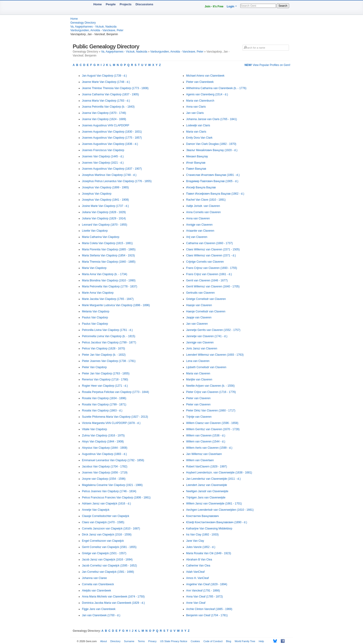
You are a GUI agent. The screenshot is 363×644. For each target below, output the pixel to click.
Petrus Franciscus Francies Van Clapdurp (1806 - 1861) (116, 498)
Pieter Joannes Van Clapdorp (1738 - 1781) (109, 361)
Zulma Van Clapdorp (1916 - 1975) (103, 436)
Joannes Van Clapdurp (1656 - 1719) (105, 473)
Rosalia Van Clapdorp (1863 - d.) (102, 411)
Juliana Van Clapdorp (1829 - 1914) (104, 218)
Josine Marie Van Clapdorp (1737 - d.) (105, 206)
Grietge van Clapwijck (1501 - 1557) (104, 553)
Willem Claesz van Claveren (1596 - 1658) (212, 423)
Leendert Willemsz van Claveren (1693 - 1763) (215, 355)
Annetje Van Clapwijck (96, 510)
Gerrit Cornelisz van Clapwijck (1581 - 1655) (109, 547)
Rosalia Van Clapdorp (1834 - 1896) (104, 398)
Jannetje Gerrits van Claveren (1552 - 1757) (213, 330)
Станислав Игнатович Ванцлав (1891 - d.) (213, 175)
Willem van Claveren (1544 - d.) (206, 442)
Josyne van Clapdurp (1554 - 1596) (104, 479)
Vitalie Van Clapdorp (94, 429)
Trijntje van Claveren (199, 417)
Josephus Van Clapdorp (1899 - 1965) (105, 187)
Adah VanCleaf (195, 572)
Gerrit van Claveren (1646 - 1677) (207, 280)
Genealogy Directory (83, 23)
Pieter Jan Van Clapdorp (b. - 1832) (104, 355)
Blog (228, 641)
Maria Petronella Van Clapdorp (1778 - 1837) (110, 286)
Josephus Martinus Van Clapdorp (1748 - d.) (109, 175)
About (104, 641)
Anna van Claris (196, 107)
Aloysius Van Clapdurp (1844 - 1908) (105, 448)
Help (261, 641)
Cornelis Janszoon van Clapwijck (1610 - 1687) (111, 529)
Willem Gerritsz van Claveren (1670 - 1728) (213, 429)
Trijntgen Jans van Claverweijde (206, 498)
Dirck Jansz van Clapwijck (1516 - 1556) (107, 535)
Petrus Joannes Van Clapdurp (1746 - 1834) (109, 491)
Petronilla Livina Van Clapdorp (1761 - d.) (107, 330)
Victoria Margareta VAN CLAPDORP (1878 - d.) (111, 423)
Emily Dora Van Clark (199, 138)
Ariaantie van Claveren (200, 231)
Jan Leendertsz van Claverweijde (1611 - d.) (213, 479)
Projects (126, 4)
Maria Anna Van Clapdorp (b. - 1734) (105, 274)
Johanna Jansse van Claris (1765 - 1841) (211, 119)
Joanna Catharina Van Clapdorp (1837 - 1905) (110, 94)
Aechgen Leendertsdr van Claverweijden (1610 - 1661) (220, 510)
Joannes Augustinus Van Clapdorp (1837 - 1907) (112, 169)
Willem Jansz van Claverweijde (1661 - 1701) (214, 504)
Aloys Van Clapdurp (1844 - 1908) (103, 442)
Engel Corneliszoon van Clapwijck (103, 541)
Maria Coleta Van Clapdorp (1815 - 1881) (107, 243)
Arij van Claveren (197, 237)
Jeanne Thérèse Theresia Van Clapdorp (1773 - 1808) (115, 88)
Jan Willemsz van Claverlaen (204, 454)
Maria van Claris (196, 132)
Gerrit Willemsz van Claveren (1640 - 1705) (213, 286)
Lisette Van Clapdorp (95, 231)
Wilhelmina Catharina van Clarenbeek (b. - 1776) (216, 88)
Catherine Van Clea (198, 566)
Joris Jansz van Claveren (202, 348)
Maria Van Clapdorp (94, 268)
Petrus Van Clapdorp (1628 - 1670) (103, 348)
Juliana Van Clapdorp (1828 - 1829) (104, 212)
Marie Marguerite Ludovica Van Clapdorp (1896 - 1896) (116, 305)
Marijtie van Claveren (199, 380)
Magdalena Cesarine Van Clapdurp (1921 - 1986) (112, 485)
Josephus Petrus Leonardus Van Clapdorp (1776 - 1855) (117, 181)
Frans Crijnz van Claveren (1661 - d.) (209, 274)
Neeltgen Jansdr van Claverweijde (207, 491)
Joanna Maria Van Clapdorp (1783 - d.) (106, 101)
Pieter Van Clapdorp (94, 367)
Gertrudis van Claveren (200, 293)
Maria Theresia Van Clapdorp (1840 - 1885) (109, 262)
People (111, 4)
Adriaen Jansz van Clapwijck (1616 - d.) (106, 504)
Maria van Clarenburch (200, 101)
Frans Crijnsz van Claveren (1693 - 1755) (212, 268)
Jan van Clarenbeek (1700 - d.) (101, 615)
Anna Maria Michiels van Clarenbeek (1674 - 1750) (113, 597)
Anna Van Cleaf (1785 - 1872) (205, 597)
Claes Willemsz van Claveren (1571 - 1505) (213, 249)
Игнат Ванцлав (196, 163)
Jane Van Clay (195, 541)
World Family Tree (245, 641)
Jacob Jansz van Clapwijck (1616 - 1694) (107, 560)
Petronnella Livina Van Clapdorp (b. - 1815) (109, 336)
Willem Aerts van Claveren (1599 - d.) (209, 448)
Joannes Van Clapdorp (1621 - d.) (103, 163)
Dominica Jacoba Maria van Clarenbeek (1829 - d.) (113, 603)
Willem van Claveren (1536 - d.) (206, 436)
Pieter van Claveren (198, 398)
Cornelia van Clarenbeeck (98, 584)
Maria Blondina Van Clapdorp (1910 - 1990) (109, 280)
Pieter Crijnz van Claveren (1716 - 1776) (211, 392)
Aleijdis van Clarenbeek (96, 591)
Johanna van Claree (94, 578)
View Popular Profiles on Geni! (267, 65)
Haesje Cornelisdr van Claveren (206, 311)
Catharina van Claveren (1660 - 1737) (209, 243)
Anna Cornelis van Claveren (203, 212)
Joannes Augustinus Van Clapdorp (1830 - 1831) (112, 132)
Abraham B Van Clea (199, 560)
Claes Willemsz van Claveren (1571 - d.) (211, 255)
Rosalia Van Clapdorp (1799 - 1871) (104, 404)
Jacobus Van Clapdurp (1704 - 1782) (105, 467)
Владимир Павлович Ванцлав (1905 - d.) (212, 181)
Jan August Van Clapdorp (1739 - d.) (104, 76)
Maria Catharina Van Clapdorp (101, 237)
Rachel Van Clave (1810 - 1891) (206, 200)
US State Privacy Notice (174, 641)
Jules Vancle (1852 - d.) (201, 547)
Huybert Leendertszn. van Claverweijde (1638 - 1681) (219, 473)
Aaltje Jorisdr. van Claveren (203, 206)
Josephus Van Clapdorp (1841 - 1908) (105, 200)
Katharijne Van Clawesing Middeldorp (209, 529)
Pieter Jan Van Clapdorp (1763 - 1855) (106, 373)
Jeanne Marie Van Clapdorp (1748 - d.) (106, 82)
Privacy (152, 641)
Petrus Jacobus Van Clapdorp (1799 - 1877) (109, 342)
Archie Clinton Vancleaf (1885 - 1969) (209, 609)
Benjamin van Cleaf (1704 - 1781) (207, 615)
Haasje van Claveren (199, 305)
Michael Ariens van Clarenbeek (205, 76)
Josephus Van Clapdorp (97, 194)
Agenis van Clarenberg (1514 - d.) (207, 94)
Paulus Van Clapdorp (95, 317)
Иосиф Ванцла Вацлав (201, 187)
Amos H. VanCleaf (197, 578)
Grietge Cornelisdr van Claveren (206, 299)
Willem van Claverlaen (200, 460)
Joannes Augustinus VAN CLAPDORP (106, 125)
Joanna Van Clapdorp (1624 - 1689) (104, 119)
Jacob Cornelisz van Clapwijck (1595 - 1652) (109, 566)
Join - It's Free (214, 6)
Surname (129, 641)
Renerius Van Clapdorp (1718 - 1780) (105, 380)
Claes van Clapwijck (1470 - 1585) (103, 522)
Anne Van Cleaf (196, 603)
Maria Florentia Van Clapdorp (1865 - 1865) (109, 249)
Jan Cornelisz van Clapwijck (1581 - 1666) (108, 572)
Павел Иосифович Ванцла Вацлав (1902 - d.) (215, 194)
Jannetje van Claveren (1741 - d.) (207, 336)
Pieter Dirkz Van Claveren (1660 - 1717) (211, 411)
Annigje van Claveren (199, 225)
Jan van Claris (195, 113)
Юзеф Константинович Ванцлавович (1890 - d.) (217, 522)
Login (230, 6)
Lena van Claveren (198, 361)
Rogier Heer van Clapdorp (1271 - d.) (105, 386)
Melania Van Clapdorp (96, 311)
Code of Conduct (213, 641)
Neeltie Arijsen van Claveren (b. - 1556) (210, 386)
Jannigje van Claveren (200, 342)
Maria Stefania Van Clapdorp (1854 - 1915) (108, 255)
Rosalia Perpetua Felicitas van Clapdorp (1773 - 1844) (116, 392)
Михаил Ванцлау (197, 156)
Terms (141, 641)
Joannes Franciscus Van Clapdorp (103, 150)
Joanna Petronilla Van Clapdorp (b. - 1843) (108, 107)
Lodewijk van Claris (198, 125)
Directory (116, 641)
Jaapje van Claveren (199, 317)
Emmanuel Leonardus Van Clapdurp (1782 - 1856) (113, 460)
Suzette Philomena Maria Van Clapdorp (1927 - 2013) (115, 417)
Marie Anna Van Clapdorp (98, 293)
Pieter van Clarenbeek (200, 82)
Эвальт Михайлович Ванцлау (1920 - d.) (212, 150)
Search (283, 6)
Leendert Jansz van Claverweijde (207, 485)
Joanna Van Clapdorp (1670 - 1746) (104, 113)
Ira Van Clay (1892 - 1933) (202, 535)
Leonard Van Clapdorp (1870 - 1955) (105, 225)
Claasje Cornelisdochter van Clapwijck (106, 516)
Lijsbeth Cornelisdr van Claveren (206, 367)
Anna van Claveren (198, 218)
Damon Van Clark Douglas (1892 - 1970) (211, 144)
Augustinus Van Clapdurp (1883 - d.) (104, 454)
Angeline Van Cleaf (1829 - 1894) (207, 584)
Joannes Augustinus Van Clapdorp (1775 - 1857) (112, 138)
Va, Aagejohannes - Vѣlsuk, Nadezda (93, 27)
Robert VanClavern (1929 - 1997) (207, 467)
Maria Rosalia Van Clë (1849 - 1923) (209, 553)
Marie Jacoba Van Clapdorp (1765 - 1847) (108, 299)
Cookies (195, 641)
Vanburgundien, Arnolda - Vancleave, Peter (97, 30)
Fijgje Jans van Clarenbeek (99, 609)
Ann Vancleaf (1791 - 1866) (203, 591)
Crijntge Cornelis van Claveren (205, 262)
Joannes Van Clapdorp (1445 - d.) (103, 156)
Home (97, 4)
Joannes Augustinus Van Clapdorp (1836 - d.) (110, 144)
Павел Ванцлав (196, 169)
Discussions (144, 4)
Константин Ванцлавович (202, 516)
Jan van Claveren (197, 324)
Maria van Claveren (198, 373)
